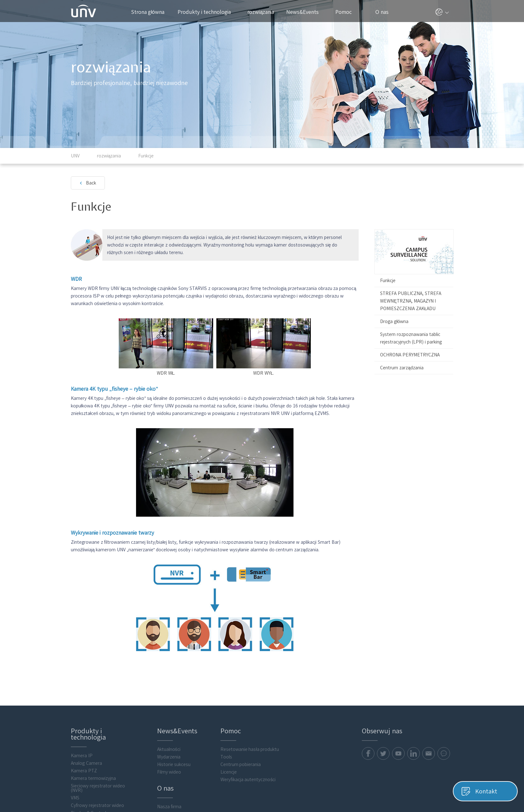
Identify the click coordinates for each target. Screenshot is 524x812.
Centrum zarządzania (402, 368)
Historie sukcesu (174, 764)
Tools (226, 757)
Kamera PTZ (84, 771)
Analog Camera (86, 763)
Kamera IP (82, 756)
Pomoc (347, 12)
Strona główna (148, 12)
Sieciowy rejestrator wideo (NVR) (98, 788)
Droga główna (394, 321)
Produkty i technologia (207, 12)
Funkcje (388, 281)
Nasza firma (169, 807)
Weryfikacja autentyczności (248, 780)
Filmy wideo (169, 772)
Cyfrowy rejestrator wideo (98, 805)
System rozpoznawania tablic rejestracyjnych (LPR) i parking (411, 338)
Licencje (229, 772)
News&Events (305, 12)
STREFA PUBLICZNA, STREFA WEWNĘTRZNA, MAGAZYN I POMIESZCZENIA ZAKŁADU (411, 301)
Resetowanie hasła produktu (250, 749)
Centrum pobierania (241, 764)
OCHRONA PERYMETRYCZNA (410, 355)
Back (91, 183)
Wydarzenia (169, 757)
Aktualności (169, 749)
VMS (75, 798)
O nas (384, 12)
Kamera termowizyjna (93, 778)
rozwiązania (263, 12)
